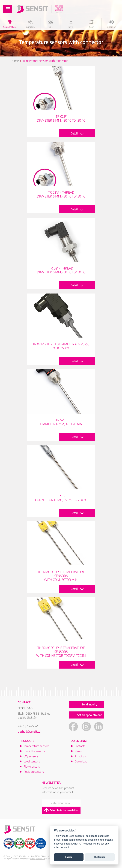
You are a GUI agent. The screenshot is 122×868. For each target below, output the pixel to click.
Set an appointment (89, 715)
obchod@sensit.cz (29, 732)
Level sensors (32, 761)
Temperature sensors (36, 746)
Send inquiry (89, 704)
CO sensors (31, 756)
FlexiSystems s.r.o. (38, 859)
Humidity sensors (34, 751)
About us (80, 756)
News (78, 751)
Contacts (80, 746)
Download (81, 761)
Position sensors (34, 772)
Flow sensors (32, 767)
